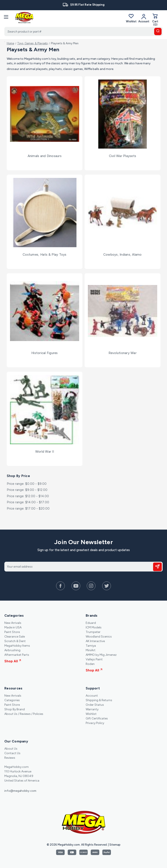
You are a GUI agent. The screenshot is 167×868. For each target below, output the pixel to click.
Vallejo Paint (94, 659)
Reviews (10, 758)
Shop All (13, 661)
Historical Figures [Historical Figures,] (45, 353)
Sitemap (115, 845)
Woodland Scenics (99, 637)
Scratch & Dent (15, 641)
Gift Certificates (97, 718)
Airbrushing (12, 650)
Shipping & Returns (99, 700)
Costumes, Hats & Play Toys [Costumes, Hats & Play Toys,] (45, 255)
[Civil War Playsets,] (123, 114)
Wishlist (131, 18)
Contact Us (12, 753)
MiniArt (91, 650)
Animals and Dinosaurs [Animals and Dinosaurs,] (45, 156)
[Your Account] (144, 18)
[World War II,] (45, 410)
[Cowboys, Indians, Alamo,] (123, 213)
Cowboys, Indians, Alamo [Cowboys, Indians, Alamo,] (123, 255)
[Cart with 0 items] (155, 20)
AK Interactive (95, 641)
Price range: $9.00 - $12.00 (27, 490)
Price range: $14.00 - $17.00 (28, 502)
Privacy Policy (95, 723)
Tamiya (91, 646)
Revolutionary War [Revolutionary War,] (123, 353)
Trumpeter (93, 632)
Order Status (95, 705)
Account (92, 696)
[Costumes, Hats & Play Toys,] (45, 213)
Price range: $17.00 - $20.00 (28, 509)
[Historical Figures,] (45, 311)
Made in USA (13, 627)
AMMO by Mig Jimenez (101, 655)
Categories (12, 700)
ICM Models (94, 627)
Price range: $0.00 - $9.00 (27, 484)
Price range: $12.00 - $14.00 (28, 496)
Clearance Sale (15, 637)
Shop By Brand (15, 709)
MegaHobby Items (17, 646)
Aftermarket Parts (17, 655)
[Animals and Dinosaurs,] (45, 114)
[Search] (83, 31)
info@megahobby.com (20, 791)
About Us (11, 749)
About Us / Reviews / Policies (24, 714)
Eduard (91, 623)
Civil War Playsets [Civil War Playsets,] (123, 156)
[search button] (158, 31)
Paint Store (12, 632)
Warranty (92, 709)
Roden (90, 664)
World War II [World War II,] (45, 452)
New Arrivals (13, 623)
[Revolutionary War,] (123, 311)
